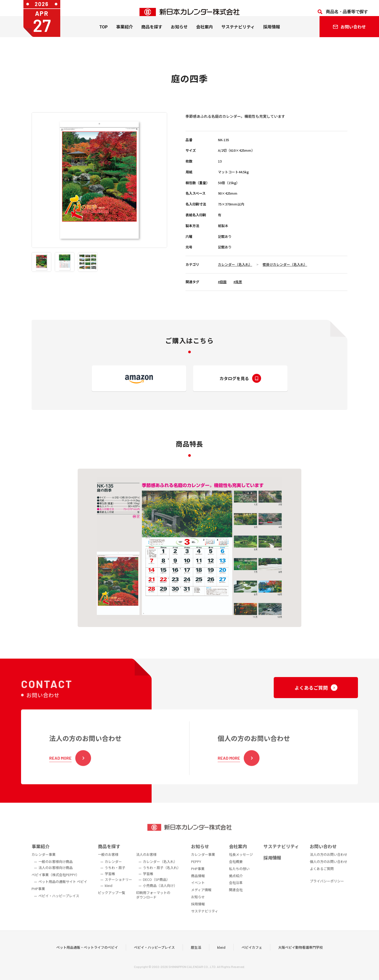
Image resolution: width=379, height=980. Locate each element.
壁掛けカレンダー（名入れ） (285, 264)
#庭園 (222, 282)
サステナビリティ (238, 35)
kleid (221, 956)
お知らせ (179, 35)
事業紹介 (124, 35)
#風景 (238, 282)
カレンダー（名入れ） (235, 264)
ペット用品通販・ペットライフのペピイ (87, 956)
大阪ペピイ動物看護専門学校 (300, 956)
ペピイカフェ (252, 956)
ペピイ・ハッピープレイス (154, 956)
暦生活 (196, 956)
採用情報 (272, 35)
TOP (103, 35)
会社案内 (205, 35)
